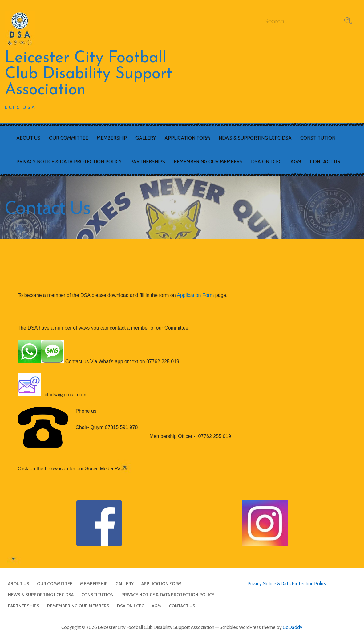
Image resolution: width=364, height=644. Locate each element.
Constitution (318, 138)
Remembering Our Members (208, 162)
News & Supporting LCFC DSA (255, 138)
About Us (28, 138)
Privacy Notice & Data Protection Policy (69, 162)
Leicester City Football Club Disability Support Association (89, 74)
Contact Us (325, 162)
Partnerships (148, 162)
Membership (112, 138)
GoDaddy (293, 627)
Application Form (187, 138)
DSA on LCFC (266, 162)
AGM (296, 162)
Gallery (146, 138)
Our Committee (69, 138)
